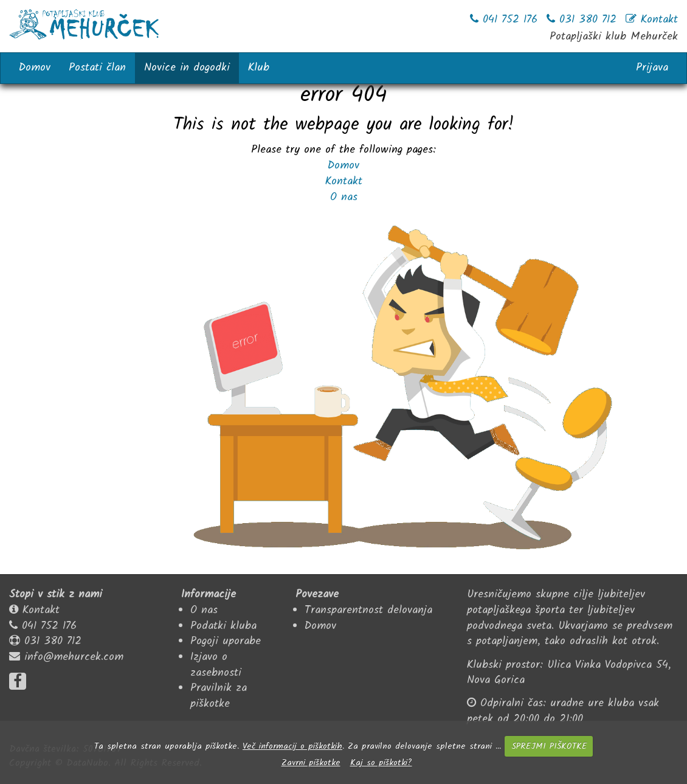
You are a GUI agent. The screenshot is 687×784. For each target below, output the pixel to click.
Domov (343, 166)
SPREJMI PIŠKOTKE (549, 746)
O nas (344, 197)
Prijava (652, 68)
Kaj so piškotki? (381, 763)
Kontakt (344, 182)
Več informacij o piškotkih (292, 746)
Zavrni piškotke (311, 763)
